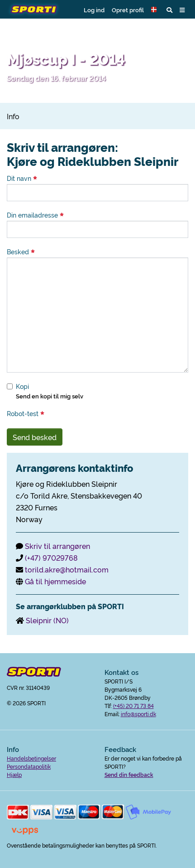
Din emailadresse (35, 215)
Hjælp (14, 774)
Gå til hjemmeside (55, 581)
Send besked (35, 437)
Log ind (94, 10)
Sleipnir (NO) (47, 620)
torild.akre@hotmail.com (67, 569)
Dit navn (22, 178)
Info (13, 116)
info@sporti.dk (138, 714)
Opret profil (128, 10)
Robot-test (26, 413)
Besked (21, 252)
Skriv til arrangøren (57, 546)
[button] (155, 10)
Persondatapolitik (29, 766)
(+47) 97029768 (51, 558)
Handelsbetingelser (31, 758)
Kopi (22, 386)
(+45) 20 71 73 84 (133, 706)
